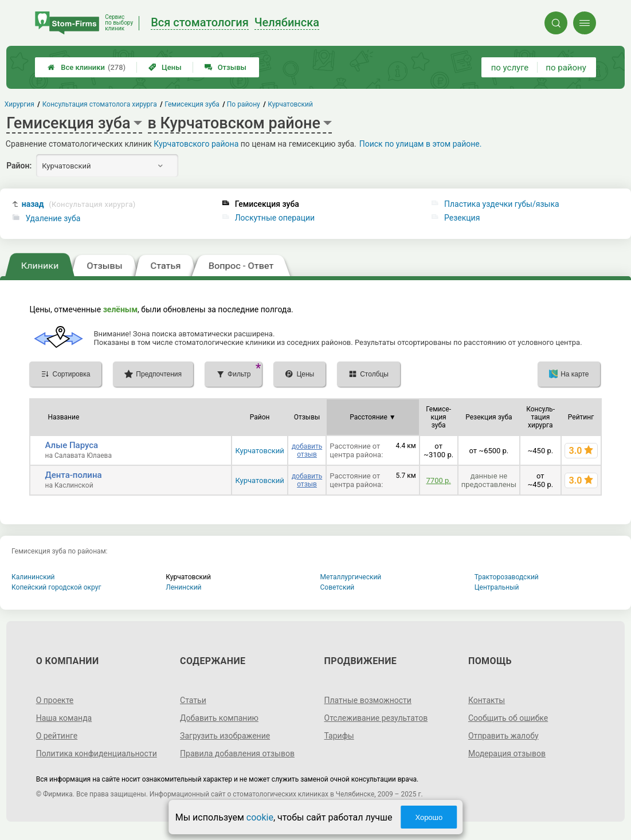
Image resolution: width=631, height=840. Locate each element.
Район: (19, 166)
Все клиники (87, 67)
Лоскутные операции (275, 218)
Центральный (497, 587)
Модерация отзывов (507, 753)
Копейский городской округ (56, 587)
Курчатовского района (196, 144)
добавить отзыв (307, 450)
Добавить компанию (219, 718)
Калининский (33, 577)
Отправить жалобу (503, 736)
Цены (165, 67)
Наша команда (64, 718)
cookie (260, 817)
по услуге (510, 68)
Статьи (193, 700)
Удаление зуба (53, 218)
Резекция (462, 218)
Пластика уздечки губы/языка (502, 204)
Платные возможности (368, 700)
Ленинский (183, 587)
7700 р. (439, 480)
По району (244, 104)
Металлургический (351, 577)
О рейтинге (57, 736)
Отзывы (226, 67)
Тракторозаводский (507, 577)
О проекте (55, 700)
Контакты (487, 700)
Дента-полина (73, 475)
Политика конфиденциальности (97, 753)
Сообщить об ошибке (508, 718)
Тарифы (339, 736)
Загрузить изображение (225, 736)
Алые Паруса (71, 445)
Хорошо (429, 817)
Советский (338, 587)
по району (566, 68)
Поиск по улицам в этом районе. (421, 144)
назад (79, 204)
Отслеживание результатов (376, 718)
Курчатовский (259, 451)
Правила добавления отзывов (237, 753)
